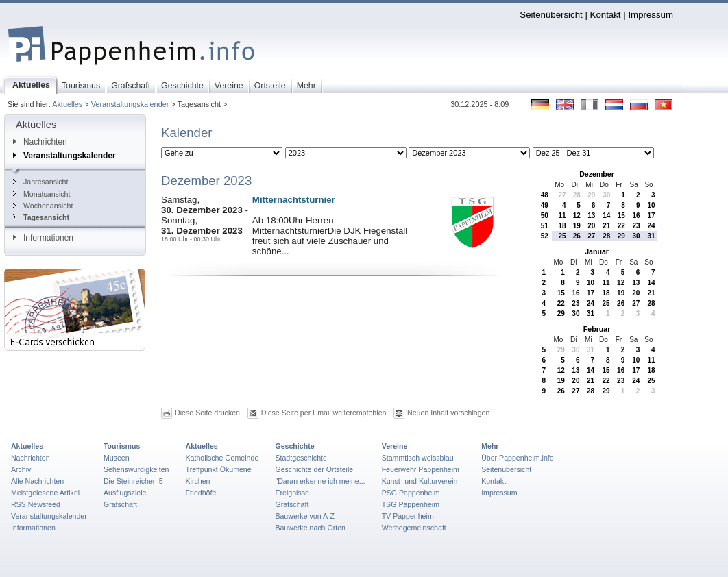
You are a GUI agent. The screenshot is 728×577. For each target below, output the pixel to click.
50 (545, 216)
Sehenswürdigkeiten (136, 469)
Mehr (490, 446)
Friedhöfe (201, 493)
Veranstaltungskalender (130, 104)
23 (636, 226)
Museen (117, 458)
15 (621, 216)
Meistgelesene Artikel (45, 493)
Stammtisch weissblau (418, 458)
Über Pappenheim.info (518, 458)
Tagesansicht (41, 217)
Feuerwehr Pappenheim (421, 469)
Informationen (43, 238)
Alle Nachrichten (37, 481)
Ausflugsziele (125, 493)
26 (577, 236)
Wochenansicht (43, 206)
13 (591, 216)
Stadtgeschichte (301, 458)
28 (577, 195)
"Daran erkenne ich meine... (320, 481)
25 (562, 236)
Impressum (651, 15)
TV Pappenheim (408, 516)
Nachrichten (40, 142)
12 (577, 216)
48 (545, 195)
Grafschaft (120, 504)
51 (545, 226)
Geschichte (294, 446)
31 (651, 236)
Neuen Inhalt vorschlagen (448, 413)
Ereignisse (292, 493)
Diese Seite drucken (207, 413)
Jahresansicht (40, 182)
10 (651, 205)
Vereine (395, 446)
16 (636, 216)
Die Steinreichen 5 (133, 481)
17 (651, 216)
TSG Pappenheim (411, 504)
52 (545, 236)
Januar (597, 251)
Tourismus (122, 446)
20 (591, 226)
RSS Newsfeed (36, 504)
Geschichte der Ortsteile (314, 469)
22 (621, 226)
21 (606, 226)
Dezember (597, 174)
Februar (597, 329)
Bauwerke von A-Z (305, 516)
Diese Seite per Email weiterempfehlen (324, 413)
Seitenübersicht (551, 15)
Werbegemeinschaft (414, 528)
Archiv (21, 469)
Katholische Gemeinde (222, 458)
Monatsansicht (41, 194)
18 (562, 226)
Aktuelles (67, 104)
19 (577, 226)
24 (651, 226)
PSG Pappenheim (411, 493)
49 (545, 205)
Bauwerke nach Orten (310, 528)
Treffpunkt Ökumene (219, 469)
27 (562, 195)
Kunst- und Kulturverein (420, 481)
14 (606, 216)
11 (562, 216)
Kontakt (606, 15)
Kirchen (198, 481)
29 (591, 195)
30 (606, 195)
